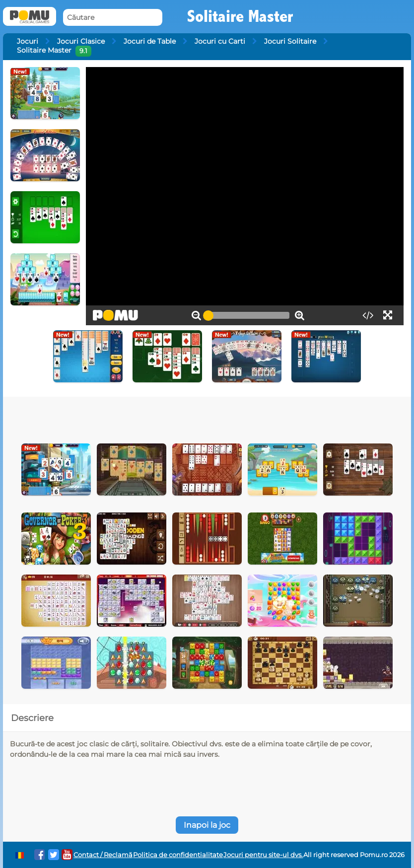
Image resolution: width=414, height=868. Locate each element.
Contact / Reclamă (103, 855)
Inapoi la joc (207, 825)
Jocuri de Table (150, 41)
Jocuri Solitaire (290, 41)
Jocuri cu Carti (220, 41)
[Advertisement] (163, 417)
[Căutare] (113, 18)
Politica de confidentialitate (178, 855)
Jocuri (28, 41)
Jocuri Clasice (81, 41)
